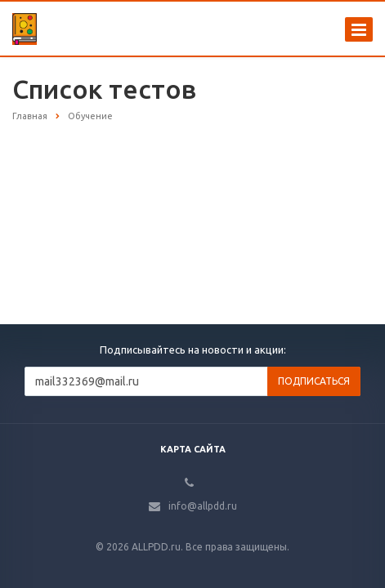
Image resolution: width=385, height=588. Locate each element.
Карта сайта (193, 449)
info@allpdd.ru (203, 506)
